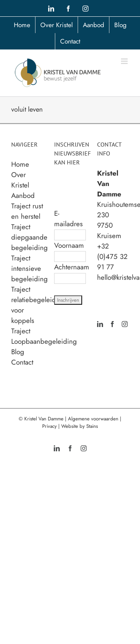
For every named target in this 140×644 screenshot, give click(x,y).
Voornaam (69, 245)
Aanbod (23, 196)
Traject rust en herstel (27, 211)
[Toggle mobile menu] (125, 61)
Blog (18, 352)
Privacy (49, 426)
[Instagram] (125, 324)
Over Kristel (20, 180)
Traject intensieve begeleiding (29, 268)
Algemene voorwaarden (93, 419)
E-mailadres (69, 219)
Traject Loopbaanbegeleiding (44, 336)
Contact (22, 362)
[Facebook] (112, 324)
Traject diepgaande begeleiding (29, 237)
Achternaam (72, 267)
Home (20, 164)
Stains (92, 426)
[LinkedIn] (100, 324)
